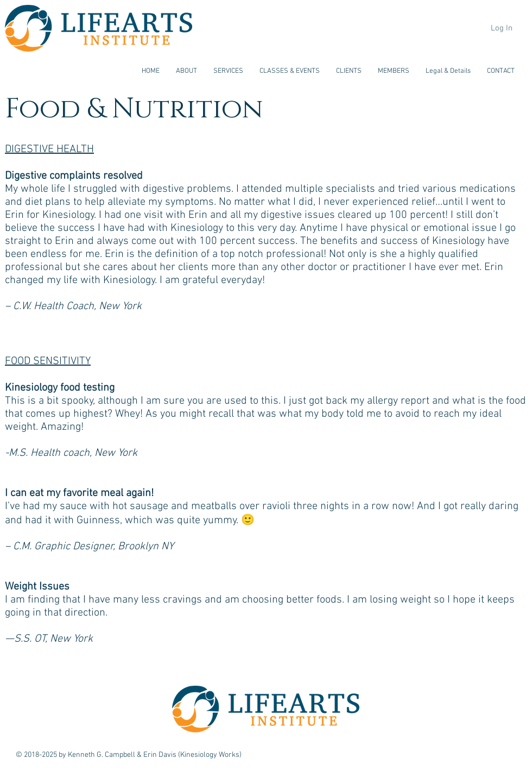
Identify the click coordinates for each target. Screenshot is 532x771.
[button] (186, 71)
